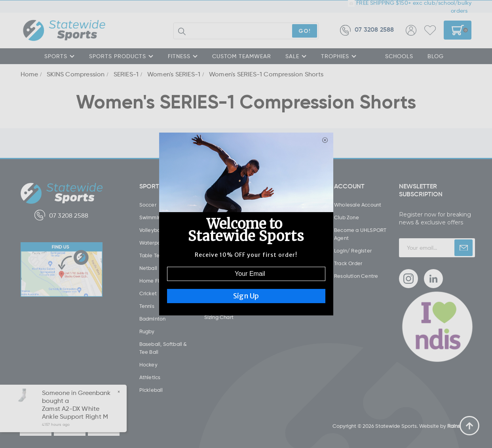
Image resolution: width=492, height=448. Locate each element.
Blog (436, 56)
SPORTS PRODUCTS (121, 56)
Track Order (348, 263)
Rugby (147, 331)
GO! (305, 31)
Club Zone (347, 217)
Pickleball (151, 390)
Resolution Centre (356, 276)
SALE (296, 56)
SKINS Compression (76, 74)
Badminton (153, 319)
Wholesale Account (358, 205)
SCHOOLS (399, 56)
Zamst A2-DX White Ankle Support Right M (75, 412)
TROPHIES (339, 56)
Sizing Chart (219, 317)
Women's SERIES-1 (174, 74)
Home (29, 74)
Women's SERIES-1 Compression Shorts (266, 74)
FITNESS (183, 56)
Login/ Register (353, 251)
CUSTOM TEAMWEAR (242, 56)
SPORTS (60, 56)
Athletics (150, 377)
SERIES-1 (126, 74)
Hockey (148, 364)
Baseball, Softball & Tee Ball (163, 348)
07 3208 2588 (367, 30)
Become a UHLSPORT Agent (360, 234)
